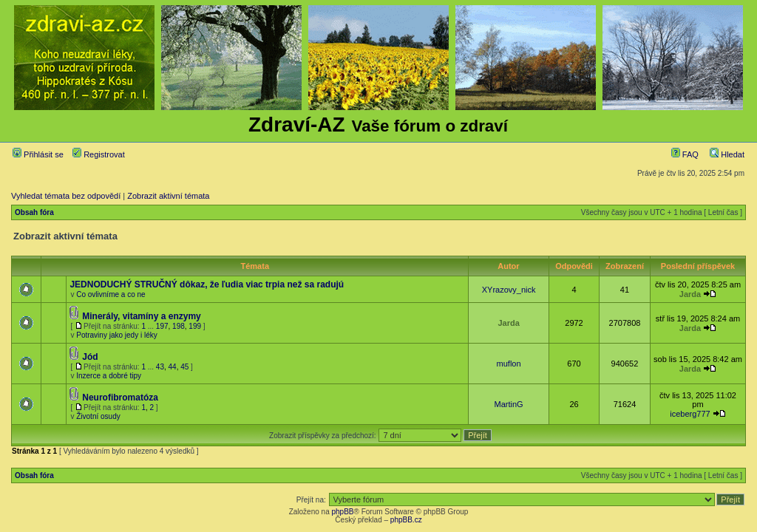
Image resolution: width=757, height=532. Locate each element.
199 (195, 326)
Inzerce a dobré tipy (109, 376)
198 (179, 326)
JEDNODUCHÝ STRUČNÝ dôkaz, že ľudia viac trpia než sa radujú (207, 284)
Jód (90, 357)
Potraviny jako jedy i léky (117, 335)
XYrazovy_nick (509, 290)
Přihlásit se (38, 154)
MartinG (509, 404)
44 (173, 367)
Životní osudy (98, 416)
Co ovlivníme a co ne (111, 294)
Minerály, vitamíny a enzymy (142, 316)
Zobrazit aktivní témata (168, 196)
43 (160, 367)
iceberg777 (690, 414)
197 (162, 326)
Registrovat (99, 154)
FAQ (685, 154)
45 (184, 367)
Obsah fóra (34, 212)
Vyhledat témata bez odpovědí (66, 196)
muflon (509, 364)
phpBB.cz (406, 520)
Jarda (690, 294)
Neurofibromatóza (120, 398)
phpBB (342, 512)
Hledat (727, 154)
